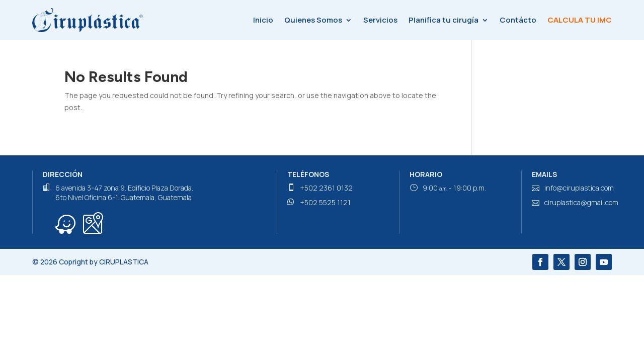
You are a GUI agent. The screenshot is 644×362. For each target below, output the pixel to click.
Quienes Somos (313, 20)
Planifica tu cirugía (444, 20)
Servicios (380, 20)
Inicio (263, 20)
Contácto (518, 20)
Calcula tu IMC (580, 20)
